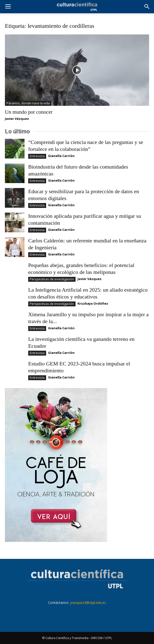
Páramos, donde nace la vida (28, 103)
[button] (147, 7)
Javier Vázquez (17, 119)
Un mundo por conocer (29, 112)
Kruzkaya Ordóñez (93, 303)
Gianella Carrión (61, 156)
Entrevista (37, 156)
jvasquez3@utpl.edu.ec (88, 603)
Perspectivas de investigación (52, 279)
